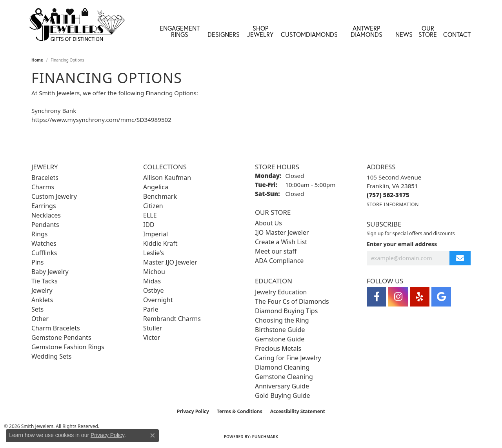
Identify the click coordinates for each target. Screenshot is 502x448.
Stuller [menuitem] (153, 328)
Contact (457, 34)
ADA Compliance (279, 261)
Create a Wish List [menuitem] (281, 242)
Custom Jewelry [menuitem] (54, 196)
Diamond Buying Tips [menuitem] (286, 311)
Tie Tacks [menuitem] (45, 281)
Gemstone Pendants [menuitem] (61, 337)
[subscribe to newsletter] (460, 258)
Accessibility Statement (298, 411)
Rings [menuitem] (39, 234)
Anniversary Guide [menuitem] (282, 386)
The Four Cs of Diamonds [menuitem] (292, 301)
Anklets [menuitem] (42, 300)
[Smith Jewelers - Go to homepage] (77, 28)
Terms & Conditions (240, 411)
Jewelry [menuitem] (42, 290)
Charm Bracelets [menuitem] (56, 328)
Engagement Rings (180, 31)
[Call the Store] (388, 195)
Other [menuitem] (40, 319)
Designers (224, 34)
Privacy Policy (193, 411)
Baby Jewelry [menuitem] (50, 272)
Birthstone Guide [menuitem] (280, 330)
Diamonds (322, 34)
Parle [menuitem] (151, 309)
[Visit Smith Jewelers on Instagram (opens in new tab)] (398, 297)
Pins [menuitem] (37, 262)
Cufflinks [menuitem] (44, 253)
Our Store (428, 31)
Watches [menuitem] (44, 243)
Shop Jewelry (260, 31)
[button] (39, 12)
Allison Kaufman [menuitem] (167, 178)
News (404, 34)
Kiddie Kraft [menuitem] (160, 243)
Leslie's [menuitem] (154, 253)
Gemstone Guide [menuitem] (280, 339)
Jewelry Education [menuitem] (281, 292)
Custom (293, 34)
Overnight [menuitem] (158, 300)
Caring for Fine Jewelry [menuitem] (288, 358)
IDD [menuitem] (149, 225)
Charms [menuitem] (43, 187)
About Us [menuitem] (268, 223)
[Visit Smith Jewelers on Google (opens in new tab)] (441, 297)
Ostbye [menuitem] (154, 290)
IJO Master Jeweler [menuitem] (282, 232)
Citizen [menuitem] (153, 206)
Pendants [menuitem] (45, 225)
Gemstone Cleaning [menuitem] (284, 377)
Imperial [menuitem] (156, 234)
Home (37, 60)
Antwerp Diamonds (366, 31)
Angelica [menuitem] (156, 187)
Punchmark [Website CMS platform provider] (265, 437)
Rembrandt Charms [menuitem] (172, 319)
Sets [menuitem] (37, 309)
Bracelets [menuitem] (45, 178)
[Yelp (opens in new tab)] (420, 297)
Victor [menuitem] (152, 337)
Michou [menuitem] (154, 272)
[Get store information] (393, 204)
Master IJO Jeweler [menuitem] (170, 262)
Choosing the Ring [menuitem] (282, 320)
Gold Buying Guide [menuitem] (282, 395)
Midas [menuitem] (152, 281)
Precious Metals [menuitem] (278, 348)
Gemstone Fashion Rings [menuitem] (68, 347)
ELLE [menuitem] (150, 215)
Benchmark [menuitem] (160, 196)
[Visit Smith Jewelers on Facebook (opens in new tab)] (376, 297)
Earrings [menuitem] (44, 206)
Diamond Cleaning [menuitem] (282, 367)
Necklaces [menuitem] (46, 215)
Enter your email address (402, 244)
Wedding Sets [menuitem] (52, 356)
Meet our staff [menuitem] (276, 251)
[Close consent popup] (153, 435)
